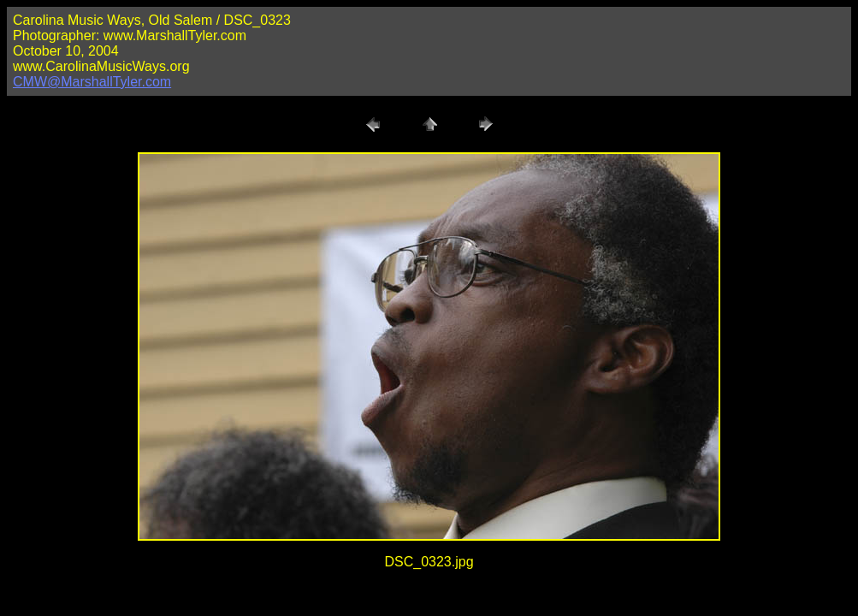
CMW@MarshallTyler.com (92, 82)
